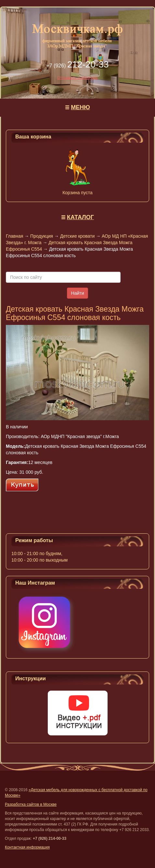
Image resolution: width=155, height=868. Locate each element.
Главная (14, 236)
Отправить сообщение (78, 78)
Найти (78, 293)
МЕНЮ (80, 107)
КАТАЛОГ (80, 217)
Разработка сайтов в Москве (31, 804)
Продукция (42, 236)
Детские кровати (77, 236)
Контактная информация (27, 847)
